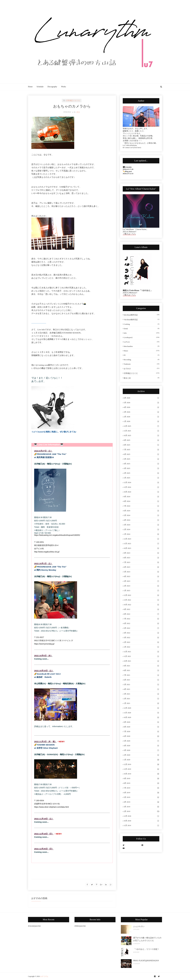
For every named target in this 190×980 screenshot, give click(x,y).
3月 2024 (141, 525)
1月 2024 (141, 534)
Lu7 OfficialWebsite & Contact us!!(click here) (132, 146)
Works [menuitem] (64, 87)
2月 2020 (141, 755)
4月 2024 (141, 520)
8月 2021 (141, 670)
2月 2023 (141, 586)
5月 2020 (141, 741)
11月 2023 (141, 544)
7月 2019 (141, 788)
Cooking (142, 324)
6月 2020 (141, 736)
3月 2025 (141, 468)
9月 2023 (141, 553)
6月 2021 (141, 680)
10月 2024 (141, 492)
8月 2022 (141, 614)
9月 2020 (141, 722)
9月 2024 (141, 497)
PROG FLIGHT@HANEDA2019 (146, 961)
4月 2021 (141, 689)
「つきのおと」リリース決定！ (146, 949)
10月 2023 (141, 548)
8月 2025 (141, 445)
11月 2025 (141, 431)
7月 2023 (141, 562)
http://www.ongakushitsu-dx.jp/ (47, 552)
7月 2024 (141, 506)
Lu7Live (142, 342)
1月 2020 (141, 760)
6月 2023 (141, 567)
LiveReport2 (142, 337)
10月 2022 (141, 605)
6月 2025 (141, 454)
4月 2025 (141, 464)
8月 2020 (141, 727)
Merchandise (142, 346)
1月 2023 (141, 591)
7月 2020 (141, 732)
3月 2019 (141, 807)
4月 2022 (141, 633)
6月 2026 (141, 398)
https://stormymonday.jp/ (44, 644)
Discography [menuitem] (52, 87)
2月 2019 (141, 811)
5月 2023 (141, 572)
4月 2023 (141, 576)
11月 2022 (141, 600)
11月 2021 (141, 656)
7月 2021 (141, 675)
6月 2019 (141, 793)
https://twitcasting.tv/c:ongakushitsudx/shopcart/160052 (57, 535)
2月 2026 (141, 417)
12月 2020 (141, 708)
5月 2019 (141, 797)
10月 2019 (141, 774)
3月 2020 (141, 750)
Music (142, 351)
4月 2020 (141, 746)
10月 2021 (141, 661)
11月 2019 (141, 769)
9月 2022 (141, 609)
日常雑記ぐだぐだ (142, 373)
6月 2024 (141, 511)
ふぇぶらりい (139, 926)
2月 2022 (141, 642)
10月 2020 (141, 717)
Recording (142, 360)
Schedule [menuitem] (40, 87)
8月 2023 (141, 558)
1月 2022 (141, 647)
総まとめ (142, 378)
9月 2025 (141, 440)
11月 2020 (141, 713)
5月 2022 (141, 628)
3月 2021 (141, 694)
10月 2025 (141, 435)
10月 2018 (141, 821)
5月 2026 (141, 403)
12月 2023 (141, 539)
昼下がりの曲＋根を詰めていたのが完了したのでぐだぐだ (147, 939)
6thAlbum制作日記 (142, 315)
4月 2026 (141, 407)
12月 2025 (141, 426)
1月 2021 (141, 703)
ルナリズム (44, 976)
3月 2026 (141, 412)
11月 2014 (141, 825)
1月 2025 (141, 478)
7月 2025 (141, 450)
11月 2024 (141, 487)
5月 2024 (141, 515)
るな (78, 112)
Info (142, 333)
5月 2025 (141, 459)
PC (142, 355)
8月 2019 (141, 783)
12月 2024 (141, 482)
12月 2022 (141, 595)
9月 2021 (141, 666)
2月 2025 (141, 473)
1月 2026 (141, 421)
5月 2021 (141, 685)
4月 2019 (141, 802)
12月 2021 (141, 652)
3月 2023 (141, 581)
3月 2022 (141, 638)
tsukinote (142, 364)
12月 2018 (141, 816)
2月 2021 (141, 699)
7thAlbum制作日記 (142, 320)
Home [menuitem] (30, 87)
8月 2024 (141, 501)
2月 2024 (141, 529)
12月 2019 (141, 764)
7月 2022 (141, 619)
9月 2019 (141, 778)
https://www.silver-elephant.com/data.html (51, 807)
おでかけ (142, 369)
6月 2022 (141, 623)
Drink (142, 329)
